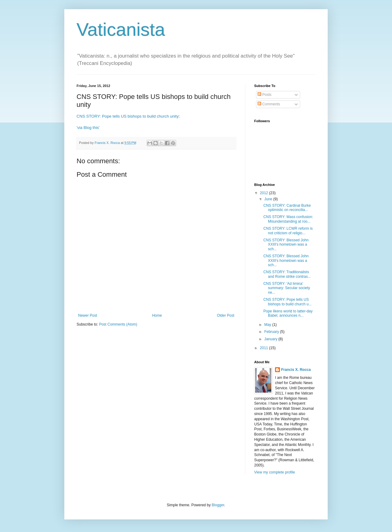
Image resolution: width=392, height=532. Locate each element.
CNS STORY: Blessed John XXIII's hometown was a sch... (286, 245)
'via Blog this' (88, 128)
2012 (265, 193)
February (272, 332)
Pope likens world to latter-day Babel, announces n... (288, 313)
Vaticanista (121, 30)
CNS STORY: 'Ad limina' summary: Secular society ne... (287, 288)
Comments (269, 104)
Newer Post (88, 315)
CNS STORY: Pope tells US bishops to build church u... (288, 302)
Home (157, 315)
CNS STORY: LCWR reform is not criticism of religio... (288, 231)
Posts (264, 95)
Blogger (218, 505)
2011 (265, 348)
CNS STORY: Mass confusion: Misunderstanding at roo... (288, 219)
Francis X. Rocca (296, 370)
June (269, 199)
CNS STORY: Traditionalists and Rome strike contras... (287, 274)
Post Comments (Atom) (118, 324)
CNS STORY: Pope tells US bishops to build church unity (128, 116)
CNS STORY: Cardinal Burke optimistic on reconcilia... (287, 208)
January (271, 339)
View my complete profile (275, 472)
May (268, 325)
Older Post (226, 315)
